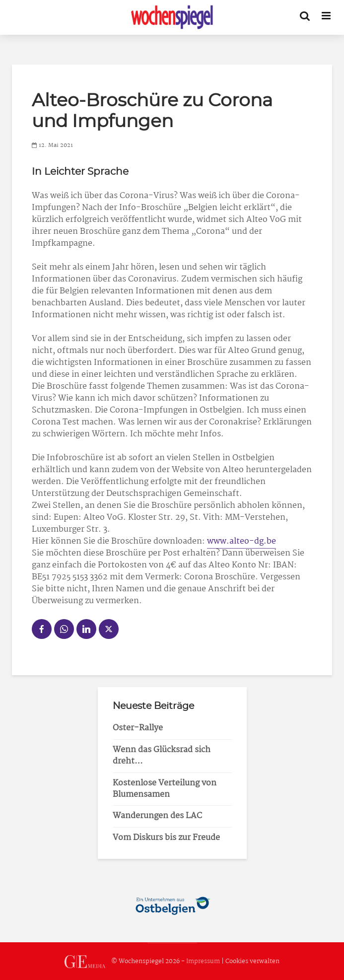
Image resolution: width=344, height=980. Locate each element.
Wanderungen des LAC (157, 816)
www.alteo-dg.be (241, 541)
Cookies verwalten (252, 961)
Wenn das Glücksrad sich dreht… (162, 756)
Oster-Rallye (138, 728)
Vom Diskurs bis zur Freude (166, 838)
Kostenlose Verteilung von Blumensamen (165, 789)
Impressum (203, 961)
